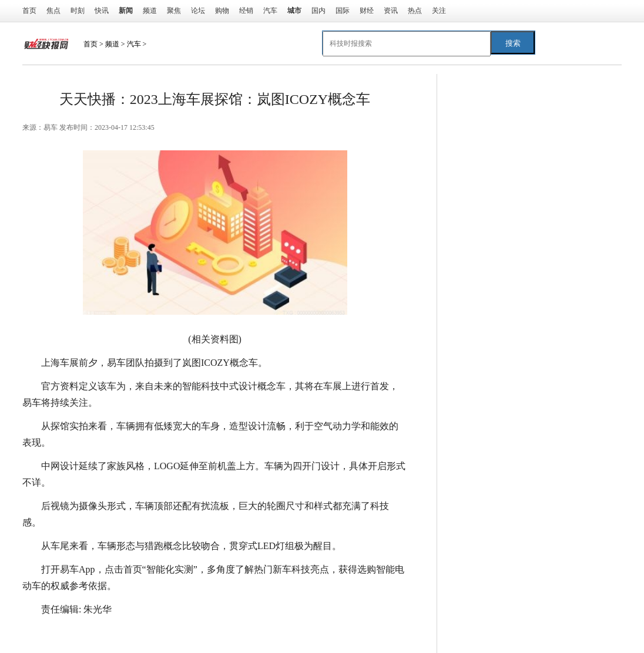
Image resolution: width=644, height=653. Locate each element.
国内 (318, 11)
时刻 (78, 11)
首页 (29, 11)
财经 (367, 11)
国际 (343, 11)
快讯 (102, 11)
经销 (246, 11)
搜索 (513, 43)
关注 (439, 11)
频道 (150, 11)
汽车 (270, 11)
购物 (222, 11)
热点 (415, 11)
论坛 (198, 11)
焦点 (53, 11)
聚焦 (174, 11)
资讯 (391, 11)
